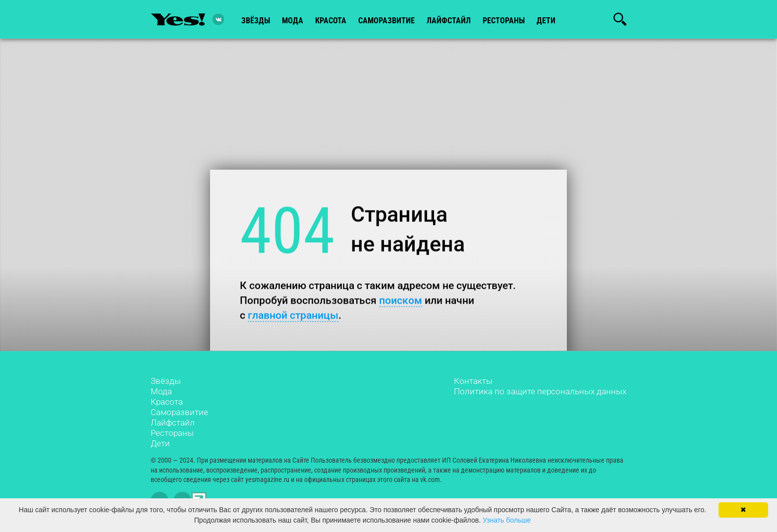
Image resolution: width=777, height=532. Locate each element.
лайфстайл (449, 21)
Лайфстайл (173, 423)
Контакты (473, 381)
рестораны (504, 21)
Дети (546, 21)
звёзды (256, 21)
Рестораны (172, 433)
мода (293, 21)
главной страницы (293, 315)
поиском (401, 300)
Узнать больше (507, 520)
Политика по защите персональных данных (540, 391)
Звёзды (166, 381)
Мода (161, 391)
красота (331, 21)
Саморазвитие (387, 21)
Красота (167, 402)
